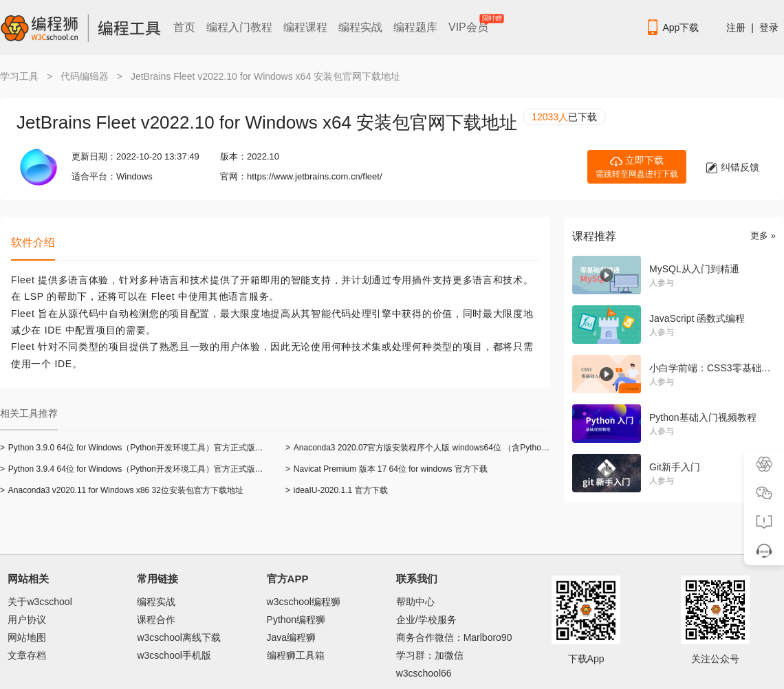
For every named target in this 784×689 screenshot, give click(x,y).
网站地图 (27, 637)
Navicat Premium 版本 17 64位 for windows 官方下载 (386, 469)
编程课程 (305, 27)
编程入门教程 (239, 27)
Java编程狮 (292, 637)
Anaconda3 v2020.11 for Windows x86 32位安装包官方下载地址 (122, 490)
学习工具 (19, 76)
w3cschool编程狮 (304, 602)
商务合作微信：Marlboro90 (454, 637)
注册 (736, 28)
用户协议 (27, 620)
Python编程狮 (296, 620)
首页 (184, 27)
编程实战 (360, 27)
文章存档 (27, 655)
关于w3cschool (40, 602)
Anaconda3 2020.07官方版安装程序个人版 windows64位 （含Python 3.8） (427, 448)
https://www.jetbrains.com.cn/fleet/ (315, 176)
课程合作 (156, 620)
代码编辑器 (85, 76)
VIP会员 (469, 24)
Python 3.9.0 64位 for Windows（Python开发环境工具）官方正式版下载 (136, 448)
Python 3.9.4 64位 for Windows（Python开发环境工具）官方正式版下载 (136, 469)
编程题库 (415, 27)
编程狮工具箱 (296, 655)
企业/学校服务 (426, 620)
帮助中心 (415, 602)
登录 (769, 28)
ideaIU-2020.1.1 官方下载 (337, 490)
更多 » (763, 236)
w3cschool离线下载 (178, 637)
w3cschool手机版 (174, 655)
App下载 (672, 28)
